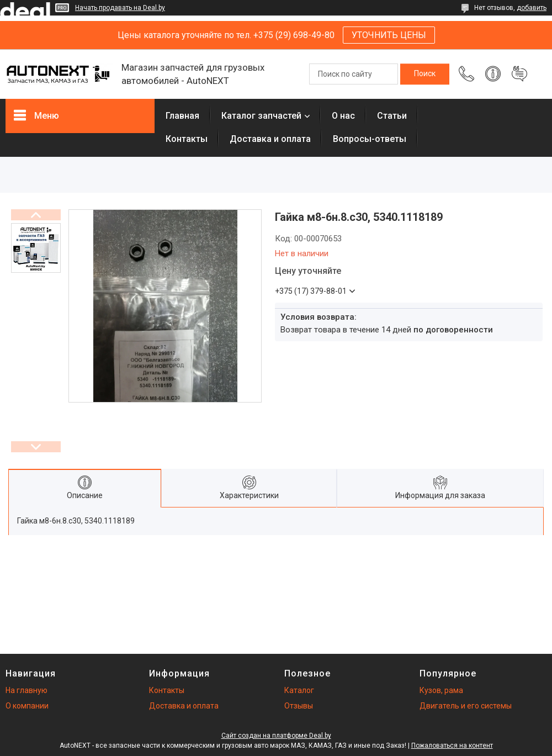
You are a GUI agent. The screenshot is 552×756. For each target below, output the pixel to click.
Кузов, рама (441, 690)
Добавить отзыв (519, 74)
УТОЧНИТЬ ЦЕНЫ (389, 35)
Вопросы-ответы (370, 139)
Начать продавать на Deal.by (120, 8)
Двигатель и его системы (466, 706)
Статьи (392, 116)
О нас (343, 116)
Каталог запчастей (261, 116)
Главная (182, 116)
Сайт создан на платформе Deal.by (276, 736)
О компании (27, 706)
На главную (26, 690)
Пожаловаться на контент (452, 746)
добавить (532, 8)
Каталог (299, 690)
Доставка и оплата (270, 139)
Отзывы (299, 706)
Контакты (187, 139)
